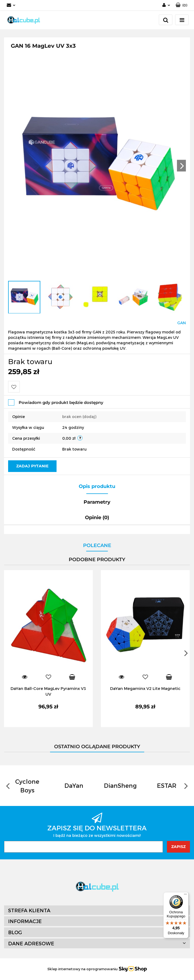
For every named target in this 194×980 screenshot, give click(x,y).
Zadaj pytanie (32, 466)
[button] (181, 5)
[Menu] (185, 895)
